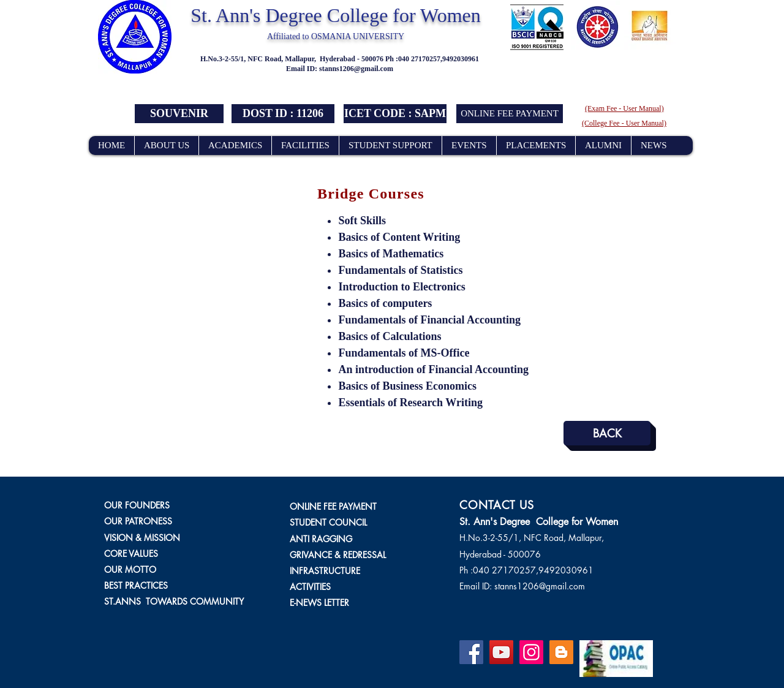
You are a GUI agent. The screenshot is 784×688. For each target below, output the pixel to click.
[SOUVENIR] (179, 114)
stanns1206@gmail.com (356, 69)
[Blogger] (561, 652)
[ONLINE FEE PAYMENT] (510, 114)
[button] (283, 114)
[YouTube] (501, 652)
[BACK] (607, 433)
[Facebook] (471, 652)
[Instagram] (531, 652)
